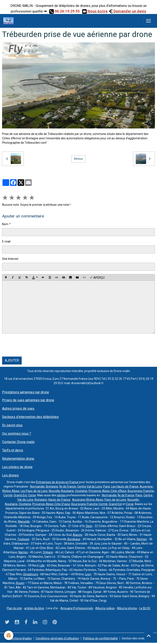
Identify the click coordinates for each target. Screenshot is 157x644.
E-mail (6, 241)
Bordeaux (74, 539)
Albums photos (127, 608)
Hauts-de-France (59, 500)
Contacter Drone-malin (18, 442)
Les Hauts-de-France (125, 486)
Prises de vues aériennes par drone (28, 400)
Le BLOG (145, 608)
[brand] (9, 21)
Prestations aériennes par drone (26, 392)
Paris (107, 486)
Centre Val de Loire (90, 486)
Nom (5, 224)
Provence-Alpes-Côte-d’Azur (107, 491)
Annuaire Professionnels (77, 608)
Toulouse (23, 539)
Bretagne (52, 486)
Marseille (24, 522)
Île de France (68, 486)
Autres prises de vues (18, 408)
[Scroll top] (149, 636)
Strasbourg (31, 574)
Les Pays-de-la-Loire (34, 491)
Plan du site (14, 608)
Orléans (48, 552)
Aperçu (97, 277)
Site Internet (10, 259)
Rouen (20, 583)
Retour (78, 159)
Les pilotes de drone (17, 467)
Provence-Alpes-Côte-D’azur (51, 504)
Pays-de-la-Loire (115, 500)
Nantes (23, 552)
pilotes (61, 495)
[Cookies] (9, 635)
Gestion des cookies (135, 638)
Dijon (89, 526)
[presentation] (34, 345)
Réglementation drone (18, 459)
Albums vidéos (105, 608)
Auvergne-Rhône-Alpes (88, 500)
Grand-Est (20, 495)
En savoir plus (12, 425)
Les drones (10, 475)
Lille (42, 565)
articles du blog (34, 608)
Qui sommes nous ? (17, 434)
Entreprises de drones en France (57, 482)
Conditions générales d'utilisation (57, 638)
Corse (32, 495)
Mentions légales (21, 638)
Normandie (37, 486)
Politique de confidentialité (100, 638)
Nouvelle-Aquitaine (61, 491)
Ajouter (12, 360)
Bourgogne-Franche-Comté (89, 504)
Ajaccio (78, 535)
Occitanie (81, 491)
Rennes (142, 539)
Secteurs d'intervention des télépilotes (30, 417)
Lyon (88, 574)
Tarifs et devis (13, 450)
